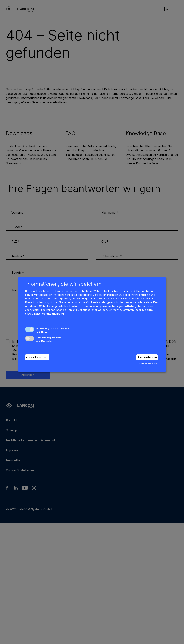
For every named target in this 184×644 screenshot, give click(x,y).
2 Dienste (44, 332)
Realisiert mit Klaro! (148, 364)
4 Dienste (44, 341)
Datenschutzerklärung (49, 314)
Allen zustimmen (147, 357)
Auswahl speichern (37, 357)
